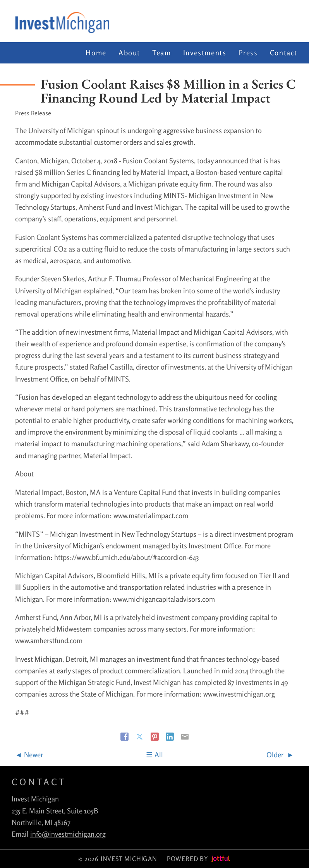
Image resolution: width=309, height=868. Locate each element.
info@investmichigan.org (68, 834)
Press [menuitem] (248, 53)
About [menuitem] (129, 53)
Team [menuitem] (161, 53)
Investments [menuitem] (205, 53)
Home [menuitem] (96, 53)
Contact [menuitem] (284, 53)
